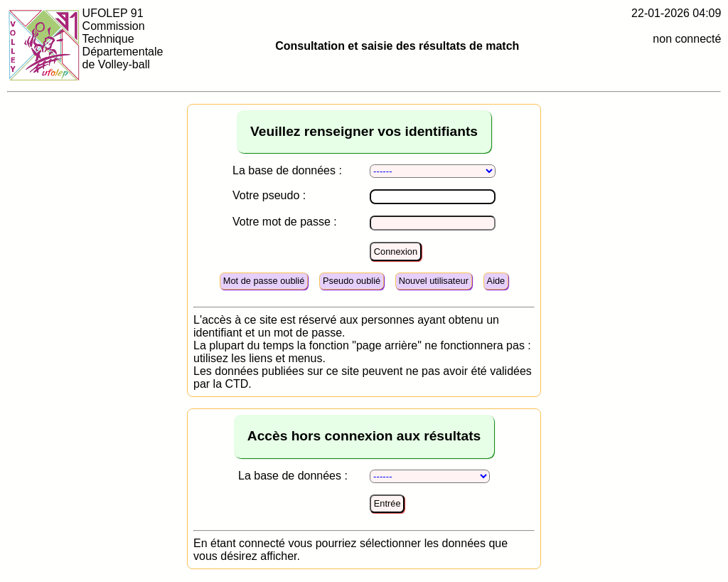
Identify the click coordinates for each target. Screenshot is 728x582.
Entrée (387, 503)
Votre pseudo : (269, 195)
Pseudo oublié (352, 281)
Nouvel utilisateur (434, 281)
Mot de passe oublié (264, 281)
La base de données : (287, 170)
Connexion (396, 252)
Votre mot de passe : (285, 222)
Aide (496, 281)
